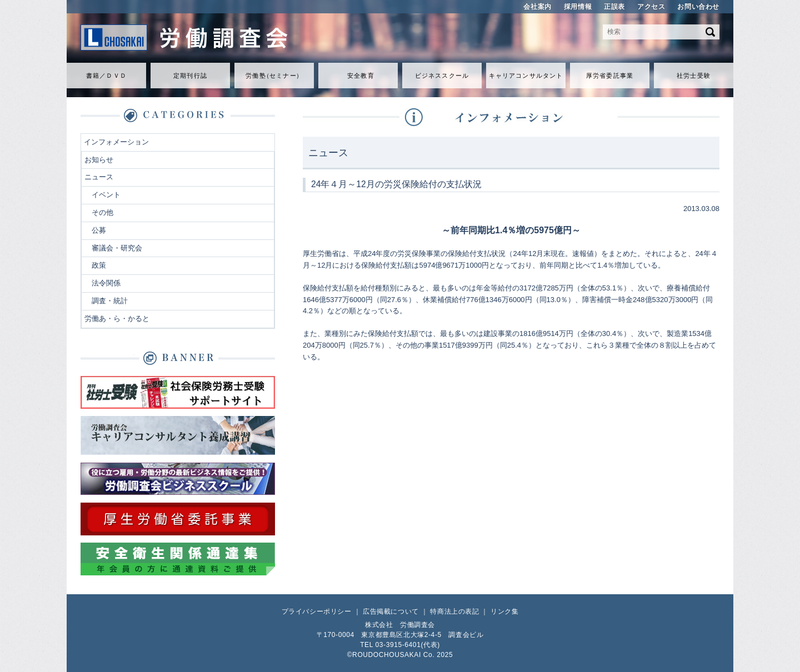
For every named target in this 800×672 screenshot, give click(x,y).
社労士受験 (694, 76)
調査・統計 (110, 301)
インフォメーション (116, 142)
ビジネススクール (442, 76)
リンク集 (504, 611)
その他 (102, 212)
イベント (106, 195)
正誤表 (614, 7)
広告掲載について (391, 611)
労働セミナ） (274, 76)
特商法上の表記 (454, 611)
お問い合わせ (698, 7)
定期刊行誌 (190, 76)
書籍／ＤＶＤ (106, 76)
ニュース (99, 177)
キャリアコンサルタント (526, 76)
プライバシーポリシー (317, 611)
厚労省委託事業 (610, 76)
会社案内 (537, 7)
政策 (99, 265)
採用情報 (578, 7)
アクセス (651, 7)
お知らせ (99, 160)
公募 (99, 230)
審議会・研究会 (117, 248)
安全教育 (361, 76)
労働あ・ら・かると (117, 319)
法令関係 (106, 283)
